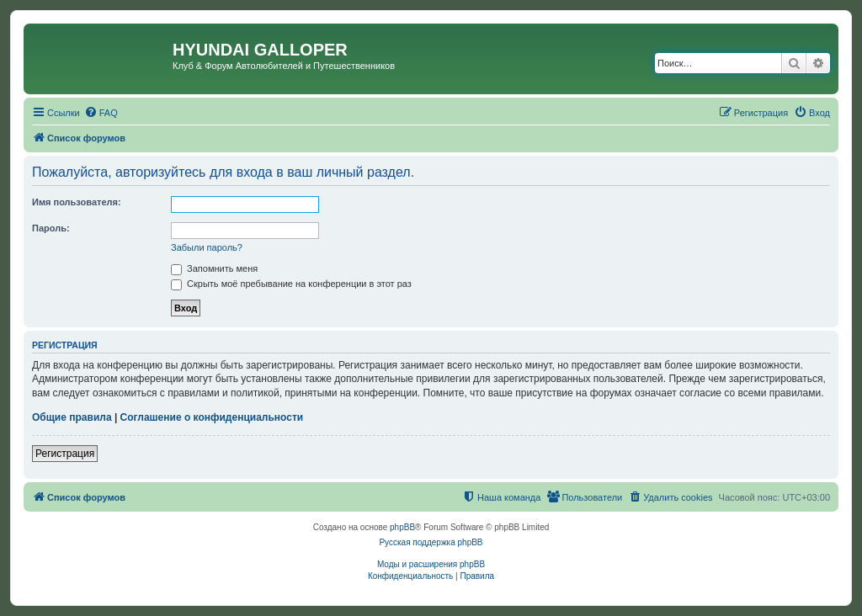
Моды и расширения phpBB (431, 564)
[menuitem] (101, 113)
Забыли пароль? (207, 247)
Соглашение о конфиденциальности (212, 417)
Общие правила (72, 417)
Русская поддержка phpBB (431, 542)
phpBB (402, 527)
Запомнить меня (214, 268)
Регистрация (65, 454)
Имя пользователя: (77, 202)
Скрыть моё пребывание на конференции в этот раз (291, 284)
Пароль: (51, 228)
